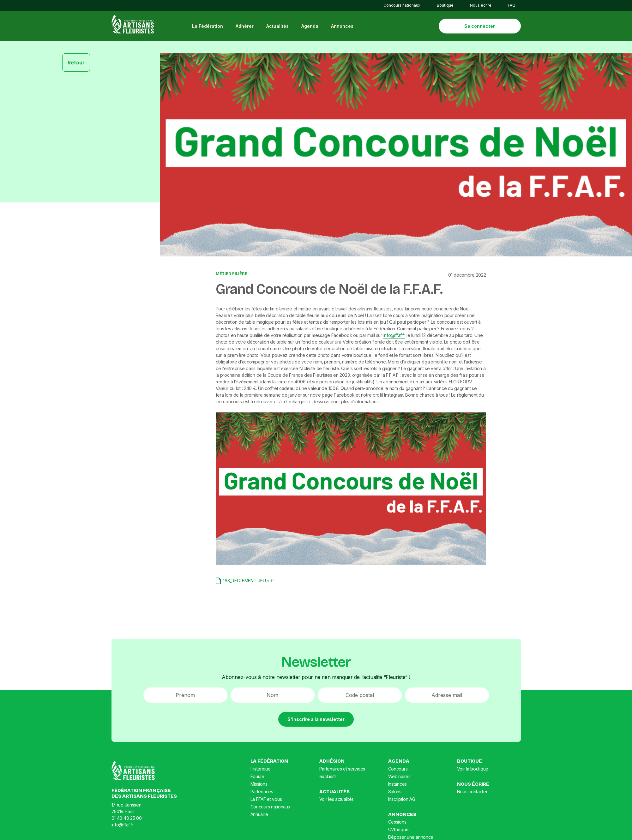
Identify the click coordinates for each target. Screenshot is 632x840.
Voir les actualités (337, 800)
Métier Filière (232, 274)
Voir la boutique (473, 769)
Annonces (343, 26)
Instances (397, 785)
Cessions (397, 822)
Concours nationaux (402, 5)
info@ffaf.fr (394, 336)
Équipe (257, 777)
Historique (261, 769)
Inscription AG (402, 800)
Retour (76, 63)
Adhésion (332, 762)
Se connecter (480, 26)
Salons (395, 792)
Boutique (445, 5)
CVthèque (398, 830)
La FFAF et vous (266, 800)
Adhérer (246, 26)
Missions (259, 785)
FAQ (512, 5)
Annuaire (259, 815)
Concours (398, 769)
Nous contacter (472, 792)
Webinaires (399, 777)
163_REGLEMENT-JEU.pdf (245, 581)
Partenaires (262, 792)
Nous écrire (481, 5)
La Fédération (208, 26)
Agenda (311, 26)
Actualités (278, 26)
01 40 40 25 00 (127, 818)
